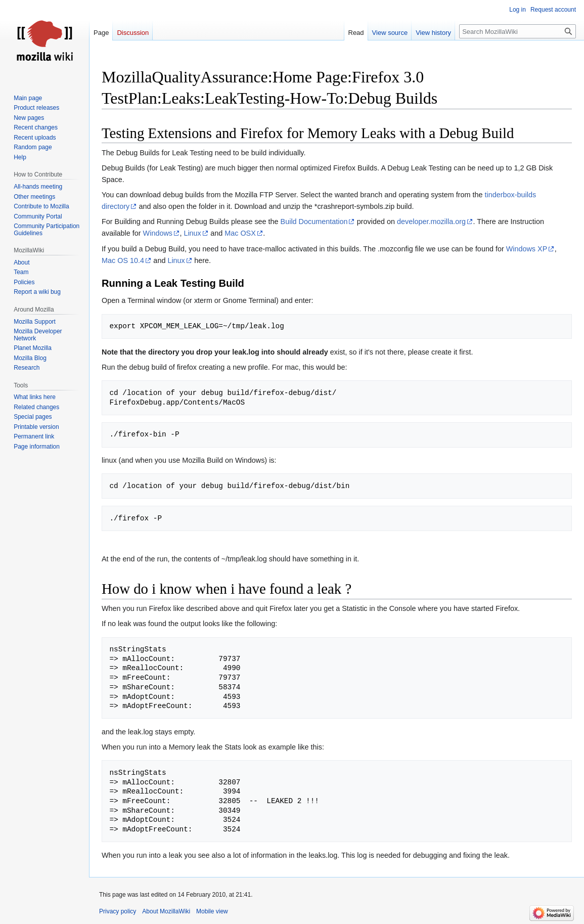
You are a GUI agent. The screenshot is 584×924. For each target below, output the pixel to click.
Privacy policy (118, 911)
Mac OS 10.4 (123, 260)
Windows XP (527, 249)
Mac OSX (240, 233)
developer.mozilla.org (431, 222)
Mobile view (212, 911)
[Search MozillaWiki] (518, 31)
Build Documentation (314, 222)
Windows (158, 233)
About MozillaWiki (166, 911)
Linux (192, 233)
